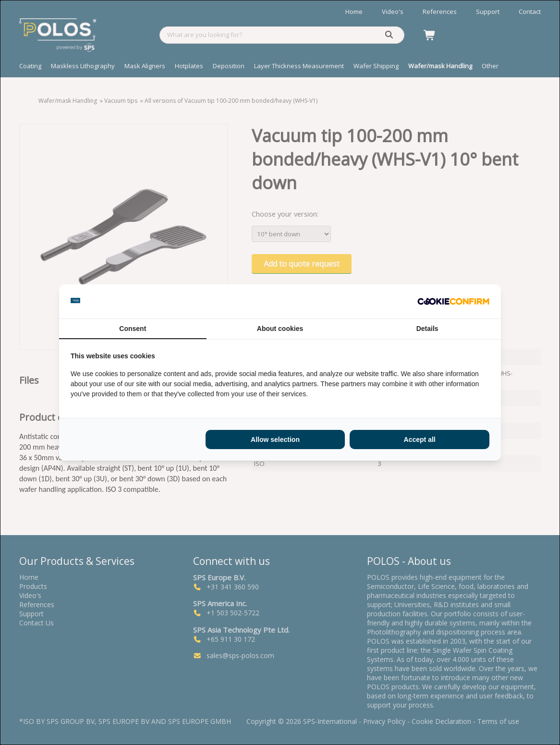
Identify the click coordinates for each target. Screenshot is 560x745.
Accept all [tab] (420, 440)
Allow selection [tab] (275, 440)
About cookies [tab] (280, 329)
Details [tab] (427, 329)
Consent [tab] (133, 329)
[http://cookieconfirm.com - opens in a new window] (453, 302)
